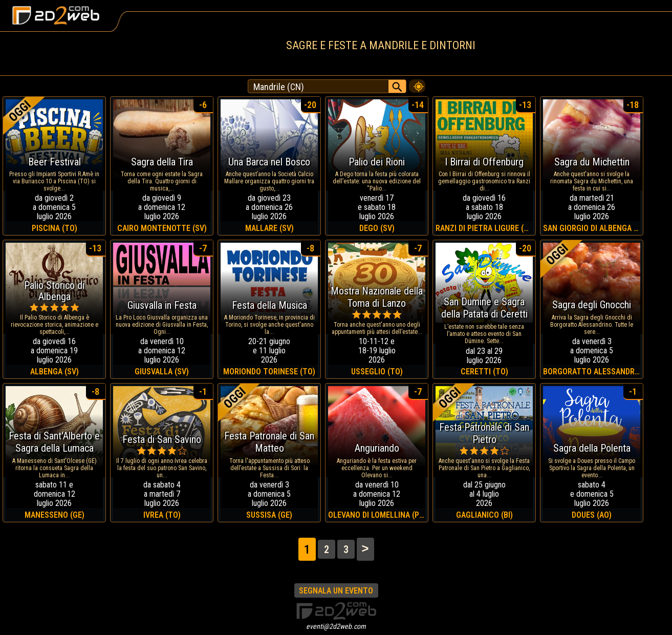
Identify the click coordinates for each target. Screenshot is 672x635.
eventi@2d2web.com (336, 626)
